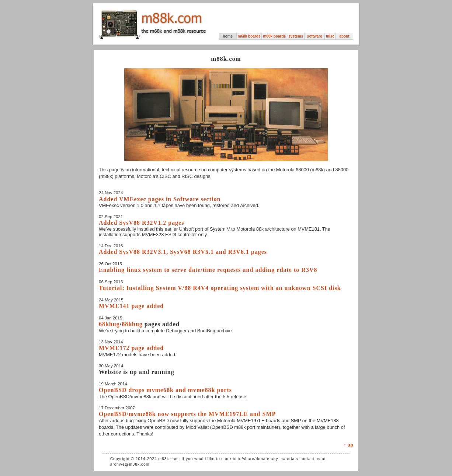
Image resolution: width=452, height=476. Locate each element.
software (315, 36)
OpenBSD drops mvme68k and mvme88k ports (165, 390)
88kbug (132, 324)
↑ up (348, 445)
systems (296, 36)
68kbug (109, 324)
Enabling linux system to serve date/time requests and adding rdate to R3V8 (208, 270)
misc (330, 36)
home (228, 36)
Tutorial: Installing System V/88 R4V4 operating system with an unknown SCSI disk (220, 288)
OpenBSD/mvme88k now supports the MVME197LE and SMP (187, 414)
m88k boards (274, 36)
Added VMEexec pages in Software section (160, 199)
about (344, 36)
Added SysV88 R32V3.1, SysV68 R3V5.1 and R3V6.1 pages (183, 252)
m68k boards (249, 36)
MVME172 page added (131, 348)
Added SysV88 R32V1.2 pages (141, 223)
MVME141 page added (131, 306)
